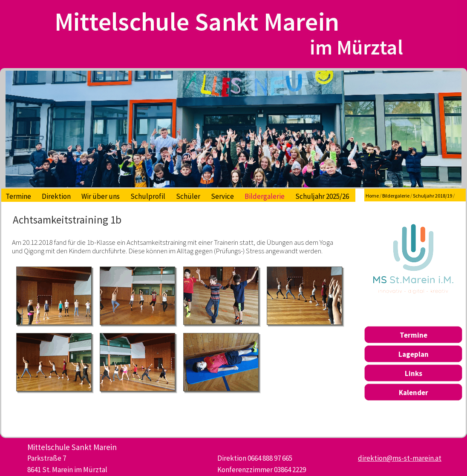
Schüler (188, 196)
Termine (18, 196)
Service (222, 196)
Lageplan (414, 354)
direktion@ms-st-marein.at (400, 458)
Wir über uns (101, 196)
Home (372, 196)
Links (414, 373)
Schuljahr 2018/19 (432, 196)
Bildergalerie (265, 196)
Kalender (414, 393)
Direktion (56, 196)
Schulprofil (148, 196)
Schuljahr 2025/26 (322, 196)
